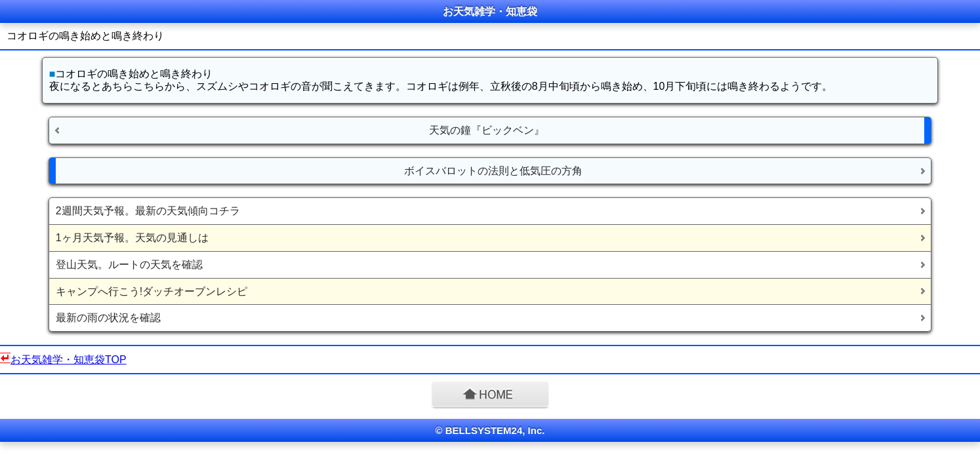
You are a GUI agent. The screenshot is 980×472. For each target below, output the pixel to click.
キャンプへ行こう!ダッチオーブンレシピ (152, 291)
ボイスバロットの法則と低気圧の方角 (493, 171)
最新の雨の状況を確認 (108, 318)
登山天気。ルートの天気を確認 (129, 265)
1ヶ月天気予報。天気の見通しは (132, 238)
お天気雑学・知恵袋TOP (69, 360)
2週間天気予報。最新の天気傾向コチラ (148, 211)
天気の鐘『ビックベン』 (487, 130)
